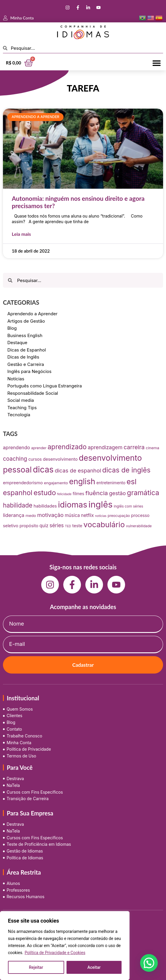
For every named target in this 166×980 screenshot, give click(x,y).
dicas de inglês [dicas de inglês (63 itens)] (126, 470)
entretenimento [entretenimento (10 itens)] (111, 483)
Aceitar (94, 967)
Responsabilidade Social (33, 393)
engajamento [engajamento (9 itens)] (56, 483)
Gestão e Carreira (26, 364)
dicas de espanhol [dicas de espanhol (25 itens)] (78, 470)
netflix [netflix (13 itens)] (87, 515)
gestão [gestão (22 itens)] (117, 493)
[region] (65, 946)
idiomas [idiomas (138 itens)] (73, 505)
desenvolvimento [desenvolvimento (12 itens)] (60, 459)
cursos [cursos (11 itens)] (35, 459)
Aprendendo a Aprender (33, 314)
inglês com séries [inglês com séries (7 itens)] (128, 506)
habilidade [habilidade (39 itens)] (18, 505)
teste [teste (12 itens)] (77, 526)
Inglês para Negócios (29, 371)
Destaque (17, 343)
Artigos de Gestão (26, 321)
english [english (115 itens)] (82, 481)
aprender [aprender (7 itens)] (39, 448)
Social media (21, 400)
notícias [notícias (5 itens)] (101, 516)
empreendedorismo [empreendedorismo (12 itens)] (23, 483)
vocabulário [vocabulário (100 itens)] (104, 524)
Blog (12, 328)
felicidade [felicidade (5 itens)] (64, 494)
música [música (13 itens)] (72, 515)
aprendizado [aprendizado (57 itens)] (67, 447)
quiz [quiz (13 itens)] (44, 526)
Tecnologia (19, 415)
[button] (156, 63)
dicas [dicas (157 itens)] (43, 470)
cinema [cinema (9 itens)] (152, 448)
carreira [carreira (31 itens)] (134, 447)
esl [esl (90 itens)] (132, 482)
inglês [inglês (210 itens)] (100, 504)
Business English (25, 335)
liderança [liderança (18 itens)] (14, 515)
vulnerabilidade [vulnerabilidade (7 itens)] (139, 526)
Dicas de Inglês (23, 357)
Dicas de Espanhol (27, 350)
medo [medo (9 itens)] (31, 515)
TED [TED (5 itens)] (68, 526)
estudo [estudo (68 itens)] (45, 493)
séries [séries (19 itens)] (57, 525)
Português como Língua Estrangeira (45, 386)
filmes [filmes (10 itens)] (78, 494)
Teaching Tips (22, 408)
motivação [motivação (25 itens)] (50, 515)
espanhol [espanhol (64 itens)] (18, 493)
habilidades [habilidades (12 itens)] (45, 506)
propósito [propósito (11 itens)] (29, 526)
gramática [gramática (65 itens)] (143, 493)
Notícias (16, 379)
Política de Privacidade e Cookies (55, 953)
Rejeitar (36, 967)
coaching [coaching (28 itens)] (15, 459)
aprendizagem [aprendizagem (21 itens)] (105, 447)
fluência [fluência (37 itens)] (97, 493)
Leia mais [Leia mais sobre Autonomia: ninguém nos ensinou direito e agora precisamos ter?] (21, 234)
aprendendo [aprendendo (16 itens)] (16, 447)
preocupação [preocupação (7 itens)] (119, 516)
